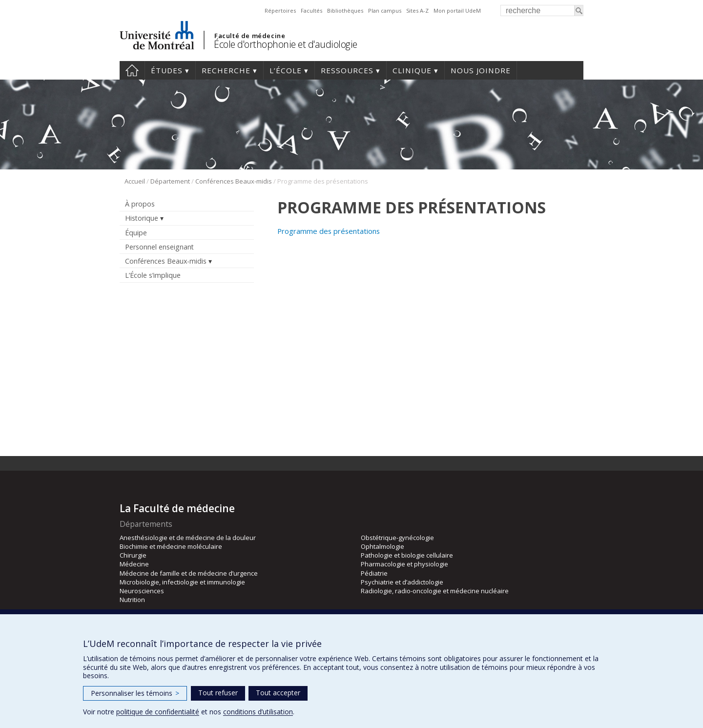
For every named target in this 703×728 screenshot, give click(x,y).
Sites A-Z (417, 10)
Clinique (412, 70)
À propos (140, 204)
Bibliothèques (345, 10)
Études (167, 70)
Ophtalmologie (383, 546)
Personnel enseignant (159, 247)
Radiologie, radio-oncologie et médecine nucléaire (435, 591)
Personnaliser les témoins (135, 693)
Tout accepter (278, 693)
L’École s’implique (153, 275)
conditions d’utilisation (258, 712)
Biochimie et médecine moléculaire (171, 546)
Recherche (226, 70)
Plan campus (385, 10)
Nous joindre (481, 70)
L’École (286, 70)
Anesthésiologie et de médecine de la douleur (188, 538)
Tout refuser (218, 693)
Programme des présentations (329, 231)
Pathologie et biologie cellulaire (407, 555)
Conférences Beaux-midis (234, 181)
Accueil (132, 70)
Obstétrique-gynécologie (397, 538)
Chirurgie (133, 555)
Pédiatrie (374, 573)
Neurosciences (142, 591)
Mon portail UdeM (457, 10)
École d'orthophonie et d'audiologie (286, 44)
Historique (142, 218)
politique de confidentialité (158, 712)
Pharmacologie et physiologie (404, 564)
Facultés (311, 10)
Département (170, 181)
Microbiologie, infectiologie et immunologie (182, 582)
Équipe (136, 233)
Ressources (347, 70)
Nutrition (132, 600)
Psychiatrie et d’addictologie (402, 582)
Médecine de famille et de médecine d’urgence (189, 573)
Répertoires (280, 10)
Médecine (134, 564)
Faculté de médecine (250, 36)
